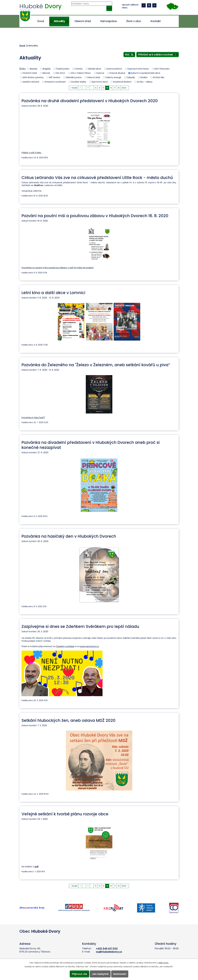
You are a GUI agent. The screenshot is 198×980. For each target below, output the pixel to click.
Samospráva (108, 21)
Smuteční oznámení (55, 82)
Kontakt (156, 21)
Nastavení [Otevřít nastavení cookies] (120, 974)
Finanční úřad (30, 73)
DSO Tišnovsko (162, 69)
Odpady (131, 77)
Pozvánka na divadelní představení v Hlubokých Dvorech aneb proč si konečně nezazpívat (91, 445)
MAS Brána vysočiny (33, 77)
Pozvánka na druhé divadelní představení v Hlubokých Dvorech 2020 (90, 101)
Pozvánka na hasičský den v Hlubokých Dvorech (69, 536)
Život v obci (134, 21)
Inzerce (100, 73)
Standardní (149, 5)
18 (119, 88)
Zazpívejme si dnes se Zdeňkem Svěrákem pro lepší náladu (80, 626)
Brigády (47, 69)
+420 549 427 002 (107, 948)
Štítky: (23, 69)
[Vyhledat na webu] (92, 4)
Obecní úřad (83, 21)
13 (100, 88)
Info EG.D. (60, 73)
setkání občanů (31, 82)
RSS (129, 54)
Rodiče (144, 77)
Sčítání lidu (159, 77)
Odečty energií (113, 77)
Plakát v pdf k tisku (31, 153)
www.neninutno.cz (90, 646)
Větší (154, 5)
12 (96, 88)
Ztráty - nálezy (145, 82)
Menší (144, 5)
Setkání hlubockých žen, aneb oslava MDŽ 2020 (68, 720)
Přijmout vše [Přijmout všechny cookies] (79, 974)
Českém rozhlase (65, 646)
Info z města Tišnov (81, 73)
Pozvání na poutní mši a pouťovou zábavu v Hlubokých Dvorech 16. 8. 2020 (95, 216)
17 (115, 88)
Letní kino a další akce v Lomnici (53, 293)
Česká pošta (63, 69)
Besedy (34, 69)
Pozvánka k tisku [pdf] (33, 418)
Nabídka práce (74, 77)
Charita (79, 69)
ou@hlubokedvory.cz (109, 952)
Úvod (41, 21)
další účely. (164, 963)
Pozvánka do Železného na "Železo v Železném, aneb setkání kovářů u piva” (96, 365)
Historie (46, 73)
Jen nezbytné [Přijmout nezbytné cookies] (100, 974)
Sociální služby (79, 82)
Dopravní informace (138, 69)
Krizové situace (117, 73)
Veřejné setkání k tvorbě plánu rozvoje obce (65, 814)
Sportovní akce (100, 82)
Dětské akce (94, 69)
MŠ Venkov (55, 77)
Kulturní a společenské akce (145, 73)
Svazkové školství (122, 82)
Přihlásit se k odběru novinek (158, 54)
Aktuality (59, 21)
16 (111, 88)
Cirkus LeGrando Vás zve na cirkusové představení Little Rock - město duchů (97, 178)
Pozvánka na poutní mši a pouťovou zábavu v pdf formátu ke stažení (58, 268)
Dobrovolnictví (114, 69)
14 (103, 88)
